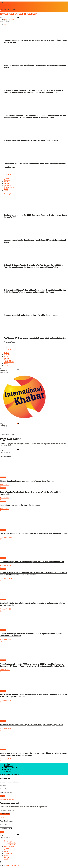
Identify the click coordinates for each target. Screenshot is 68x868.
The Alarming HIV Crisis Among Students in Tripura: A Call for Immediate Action (35, 163)
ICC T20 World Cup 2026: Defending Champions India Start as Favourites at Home (32, 562)
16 (1, 702)
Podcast (6, 4)
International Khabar (12, 774)
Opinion (6, 183)
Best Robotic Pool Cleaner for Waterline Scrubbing (20, 505)
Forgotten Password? (7, 799)
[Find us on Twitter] (1, 11)
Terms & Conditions (10, 768)
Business (7, 180)
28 (1, 500)
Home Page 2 (12, 845)
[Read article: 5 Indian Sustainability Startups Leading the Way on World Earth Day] (34, 468)
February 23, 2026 (6, 537)
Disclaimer (7, 769)
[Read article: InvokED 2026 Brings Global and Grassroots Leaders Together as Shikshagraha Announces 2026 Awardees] (34, 620)
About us (7, 2)
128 (1, 539)
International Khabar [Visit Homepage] (18, 14)
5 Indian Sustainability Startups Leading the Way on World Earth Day (27, 481)
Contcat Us (7, 6)
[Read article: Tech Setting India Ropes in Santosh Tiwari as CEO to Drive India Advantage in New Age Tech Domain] (34, 590)
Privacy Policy (8, 766)
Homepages (8, 841)
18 (1, 611)
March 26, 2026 (5, 670)
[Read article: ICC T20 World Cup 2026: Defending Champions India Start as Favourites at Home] (34, 549)
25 (1, 511)
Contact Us (7, 771)
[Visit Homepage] (24, 421)
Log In (2, 817)
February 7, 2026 (5, 609)
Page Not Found (10, 434)
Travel (6, 191)
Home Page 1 (12, 843)
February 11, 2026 (6, 566)
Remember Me (7, 793)
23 (1, 580)
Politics (6, 178)
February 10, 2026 (6, 579)
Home (2, 434)
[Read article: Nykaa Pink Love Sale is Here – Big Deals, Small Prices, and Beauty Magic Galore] (34, 712)
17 (1, 487)
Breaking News (9, 19)
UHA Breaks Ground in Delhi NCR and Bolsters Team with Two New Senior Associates (33, 533)
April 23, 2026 (4, 485)
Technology (8, 185)
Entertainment (9, 187)
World (6, 182)
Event (9, 175)
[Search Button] (18, 18)
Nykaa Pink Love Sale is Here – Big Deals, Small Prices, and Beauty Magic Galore (32, 725)
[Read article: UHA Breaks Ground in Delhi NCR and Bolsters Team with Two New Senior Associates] (34, 520)
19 (1, 567)
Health (6, 189)
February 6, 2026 (6, 639)
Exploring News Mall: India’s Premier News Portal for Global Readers (31, 140)
